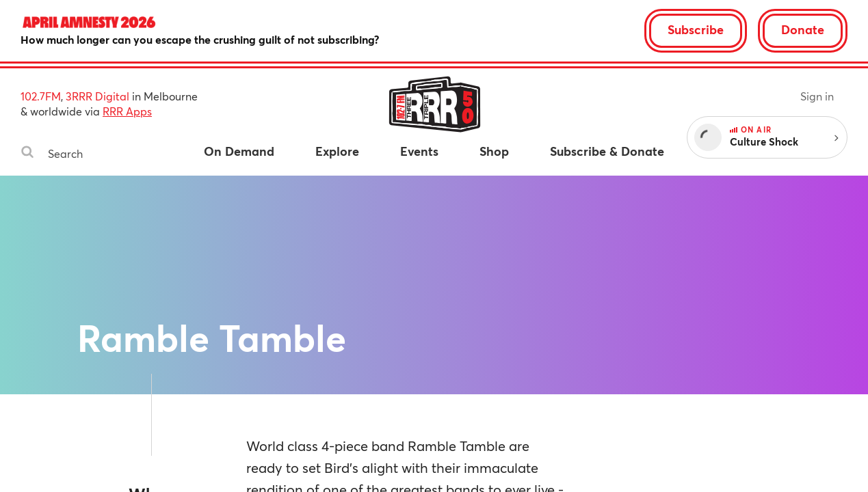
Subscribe (696, 29)
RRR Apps (127, 111)
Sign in (817, 96)
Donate (803, 29)
